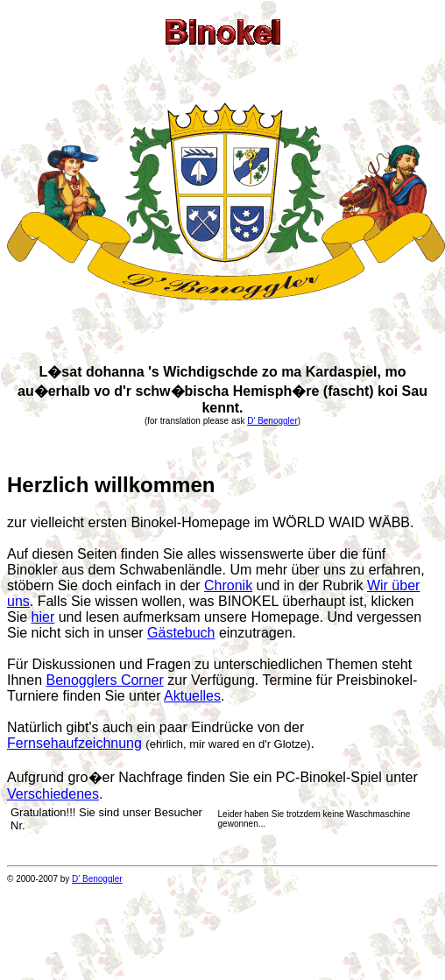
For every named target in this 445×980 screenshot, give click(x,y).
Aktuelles (192, 696)
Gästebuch (181, 633)
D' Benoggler (272, 421)
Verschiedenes (53, 794)
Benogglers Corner (104, 680)
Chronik (228, 585)
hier (43, 617)
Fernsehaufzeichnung (74, 743)
